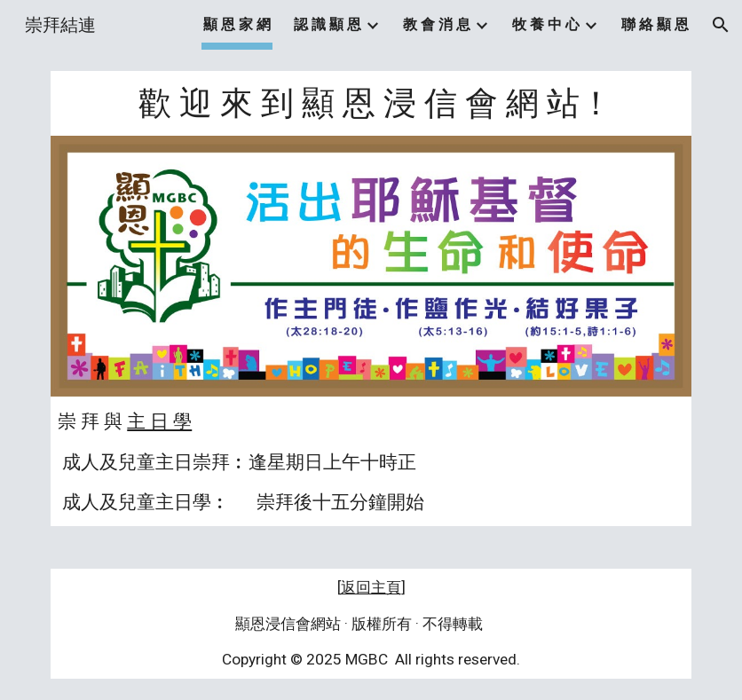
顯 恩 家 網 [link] (237, 24)
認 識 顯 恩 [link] (328, 24)
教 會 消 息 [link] (437, 24)
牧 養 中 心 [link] (546, 24)
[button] (721, 25)
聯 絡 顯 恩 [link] (655, 24)
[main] (371, 103)
